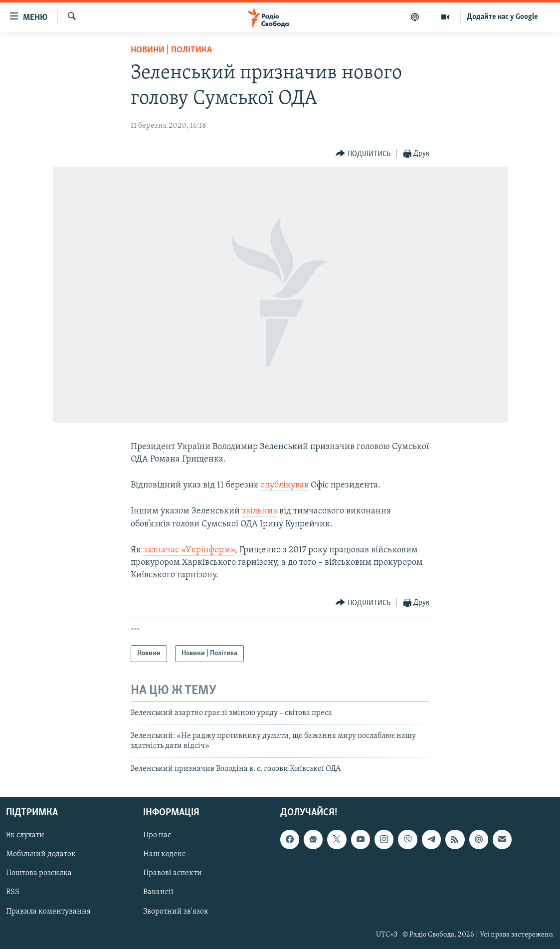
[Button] (363, 154)
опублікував (284, 485)
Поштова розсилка (39, 873)
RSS (13, 892)
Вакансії (158, 892)
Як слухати (25, 835)
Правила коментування (48, 911)
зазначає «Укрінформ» (189, 550)
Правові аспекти (173, 873)
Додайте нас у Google (502, 17)
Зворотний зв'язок (176, 911)
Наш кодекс (164, 854)
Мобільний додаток (41, 854)
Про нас (157, 835)
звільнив (260, 511)
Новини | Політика (171, 50)
